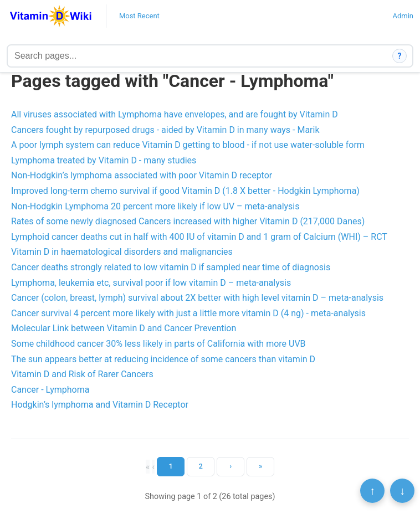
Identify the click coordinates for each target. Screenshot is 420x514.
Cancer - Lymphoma (50, 390)
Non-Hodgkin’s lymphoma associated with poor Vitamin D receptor (142, 175)
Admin (403, 16)
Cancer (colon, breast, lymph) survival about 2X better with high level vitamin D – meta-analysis (197, 298)
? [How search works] (400, 56)
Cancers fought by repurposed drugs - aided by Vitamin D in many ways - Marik (165, 130)
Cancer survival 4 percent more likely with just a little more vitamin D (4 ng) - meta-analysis (188, 313)
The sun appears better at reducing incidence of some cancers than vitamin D (163, 359)
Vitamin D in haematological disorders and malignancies (122, 252)
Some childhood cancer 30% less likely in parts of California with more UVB (158, 344)
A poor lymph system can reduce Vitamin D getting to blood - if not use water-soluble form (188, 145)
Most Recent (139, 16)
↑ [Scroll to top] (372, 491)
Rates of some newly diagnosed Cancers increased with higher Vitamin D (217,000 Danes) (188, 221)
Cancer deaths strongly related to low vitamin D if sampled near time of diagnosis (171, 267)
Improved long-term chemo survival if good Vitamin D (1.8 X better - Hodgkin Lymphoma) (185, 191)
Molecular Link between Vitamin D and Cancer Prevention (124, 328)
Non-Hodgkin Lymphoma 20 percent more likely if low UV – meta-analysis (155, 206)
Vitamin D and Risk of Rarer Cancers (82, 374)
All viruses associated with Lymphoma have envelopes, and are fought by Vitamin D (175, 114)
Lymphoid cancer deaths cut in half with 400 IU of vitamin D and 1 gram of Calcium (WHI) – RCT (199, 237)
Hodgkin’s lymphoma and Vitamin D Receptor (100, 405)
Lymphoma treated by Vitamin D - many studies (104, 160)
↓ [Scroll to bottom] (402, 491)
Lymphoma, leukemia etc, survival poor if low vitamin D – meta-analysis (151, 283)
